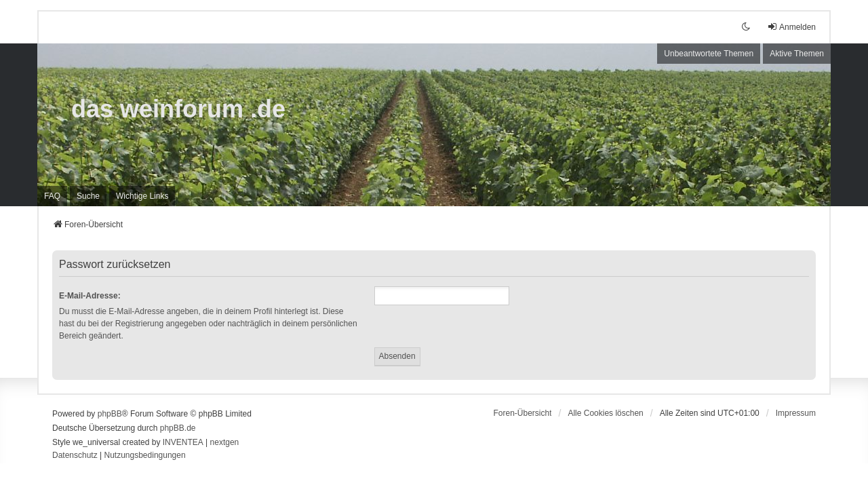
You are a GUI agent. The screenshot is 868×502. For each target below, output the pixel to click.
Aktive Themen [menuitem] (797, 54)
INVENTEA (183, 442)
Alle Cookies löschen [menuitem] (605, 413)
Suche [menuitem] (88, 196)
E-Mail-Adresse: (90, 296)
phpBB (110, 414)
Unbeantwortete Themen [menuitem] (709, 54)
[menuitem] (142, 196)
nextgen (225, 442)
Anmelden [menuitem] (791, 27)
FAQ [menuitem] (52, 196)
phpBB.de (178, 428)
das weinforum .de (178, 109)
